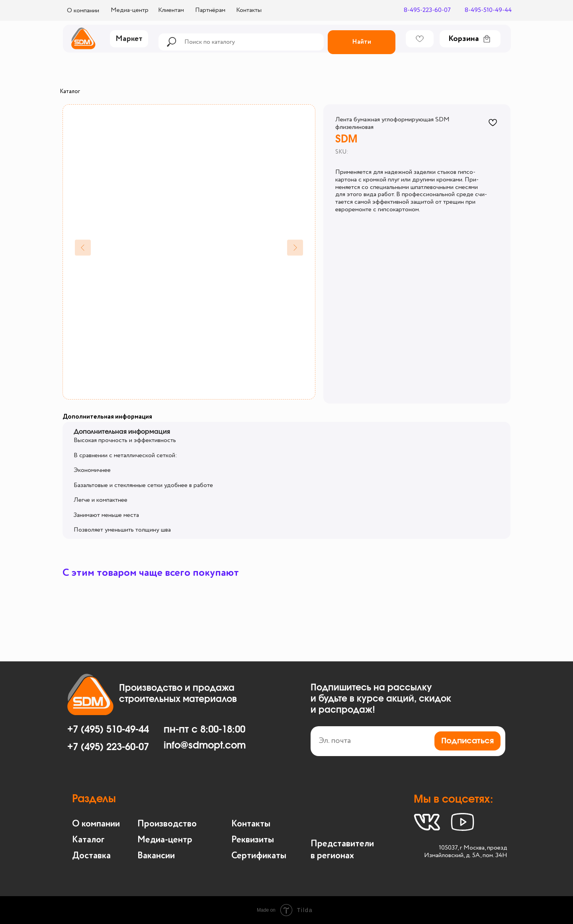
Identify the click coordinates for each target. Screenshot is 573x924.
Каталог (70, 92)
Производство (167, 824)
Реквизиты (253, 840)
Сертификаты (259, 856)
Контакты (251, 824)
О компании (96, 824)
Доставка (91, 856)
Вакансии (156, 856)
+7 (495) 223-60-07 (108, 747)
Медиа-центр (165, 840)
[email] (408, 741)
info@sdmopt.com (205, 746)
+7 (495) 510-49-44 (108, 730)
